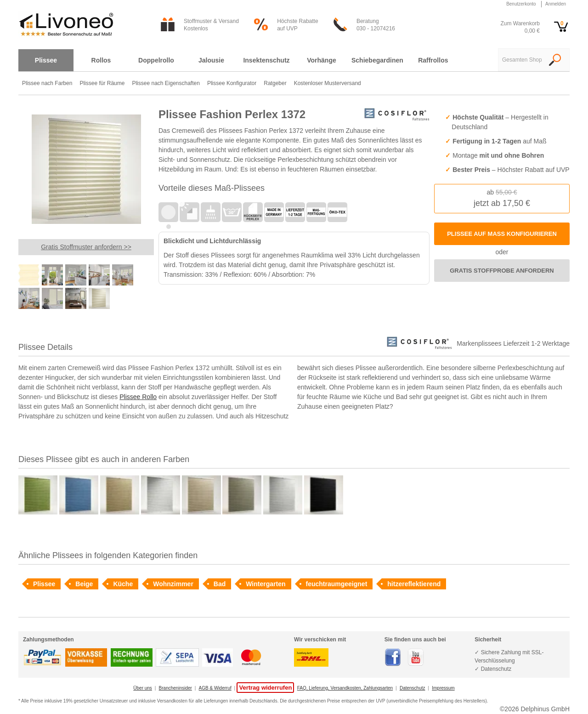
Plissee (44, 584)
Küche (123, 584)
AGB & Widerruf (215, 688)
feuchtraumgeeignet (337, 584)
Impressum (443, 688)
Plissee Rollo (138, 397)
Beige (84, 584)
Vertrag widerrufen (265, 688)
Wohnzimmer (173, 584)
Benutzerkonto (521, 4)
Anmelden (556, 4)
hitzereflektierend (414, 584)
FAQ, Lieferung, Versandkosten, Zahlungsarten (345, 688)
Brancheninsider (175, 688)
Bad (220, 584)
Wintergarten (266, 584)
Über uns (143, 688)
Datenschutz (413, 688)
